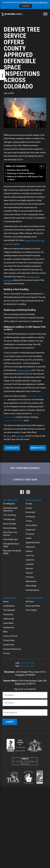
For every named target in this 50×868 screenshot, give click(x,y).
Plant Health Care (11, 539)
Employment (9, 627)
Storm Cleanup (10, 524)
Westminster (31, 581)
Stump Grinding (10, 528)
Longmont (30, 560)
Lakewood (30, 547)
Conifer (29, 521)
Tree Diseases (9, 610)
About (6, 602)
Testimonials (9, 619)
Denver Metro (31, 525)
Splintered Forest (24, 370)
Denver (9, 436)
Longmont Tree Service (14, 421)
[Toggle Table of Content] (40, 166)
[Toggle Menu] (45, 14)
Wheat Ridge (31, 586)
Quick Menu (10, 598)
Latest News (8, 623)
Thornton (30, 577)
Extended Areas (32, 590)
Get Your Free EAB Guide (38, 3)
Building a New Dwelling (18, 170)
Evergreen (20, 436)
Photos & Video (34, 598)
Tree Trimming (9, 515)
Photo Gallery (31, 610)
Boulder (29, 508)
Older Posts (12, 448)
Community (8, 614)
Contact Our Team (25, 480)
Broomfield (30, 512)
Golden (29, 538)
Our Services (10, 500)
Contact (7, 653)
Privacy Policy (9, 640)
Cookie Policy (9, 645)
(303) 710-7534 (27, 666)
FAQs (5, 632)
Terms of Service (10, 636)
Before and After (33, 606)
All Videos (30, 602)
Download (26, 6)
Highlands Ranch (33, 543)
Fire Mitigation (9, 504)
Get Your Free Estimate (25, 468)
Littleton (29, 551)
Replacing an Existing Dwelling (21, 173)
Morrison (29, 568)
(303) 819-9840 (27, 663)
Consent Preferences (12, 649)
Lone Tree (30, 555)
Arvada (29, 504)
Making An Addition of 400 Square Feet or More (25, 178)
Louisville (30, 564)
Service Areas (33, 500)
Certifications (9, 606)
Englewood (30, 530)
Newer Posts (38, 448)
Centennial (30, 517)
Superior (29, 573)
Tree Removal (9, 519)
